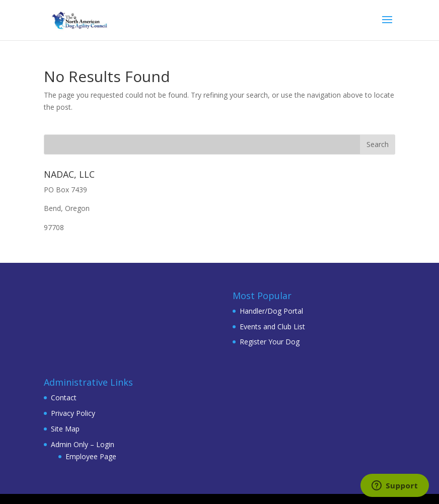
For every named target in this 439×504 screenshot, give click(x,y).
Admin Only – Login (83, 444)
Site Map (65, 429)
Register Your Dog (270, 342)
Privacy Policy (73, 413)
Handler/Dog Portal (271, 311)
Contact (64, 398)
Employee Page (91, 456)
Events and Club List (272, 327)
